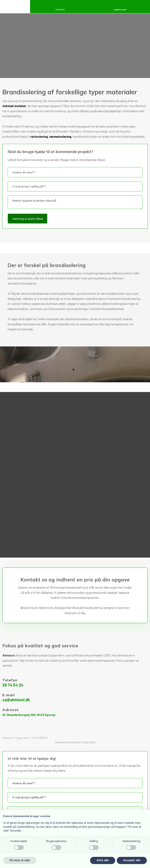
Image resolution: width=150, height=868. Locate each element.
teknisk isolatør (14, 106)
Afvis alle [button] (102, 860)
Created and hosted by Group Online (75, 742)
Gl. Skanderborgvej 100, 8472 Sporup (29, 715)
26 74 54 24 (13, 685)
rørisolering (39, 136)
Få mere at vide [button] (20, 860)
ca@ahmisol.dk (16, 700)
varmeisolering (60, 136)
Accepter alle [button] (132, 860)
